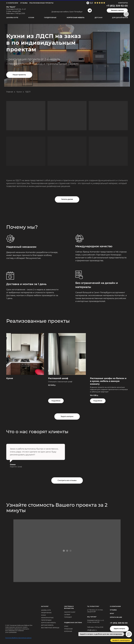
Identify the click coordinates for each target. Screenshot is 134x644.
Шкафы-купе (12, 18)
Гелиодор (68, 617)
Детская (99, 18)
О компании (12, 3)
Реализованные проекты (41, 3)
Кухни (31, 18)
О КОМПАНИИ (115, 606)
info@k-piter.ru (92, 630)
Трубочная (68, 629)
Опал (66, 626)
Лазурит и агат (70, 612)
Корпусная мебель (48, 623)
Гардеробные (50, 18)
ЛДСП (28, 92)
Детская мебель (47, 625)
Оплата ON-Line (116, 617)
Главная (10, 92)
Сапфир (67, 615)
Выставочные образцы (50, 628)
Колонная (68, 631)
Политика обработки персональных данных (18, 638)
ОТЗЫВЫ (24, 3)
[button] (117, 10)
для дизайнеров (120, 18)
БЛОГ (112, 613)
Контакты (123, 3)
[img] (67, 8)
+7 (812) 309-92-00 (117, 6)
